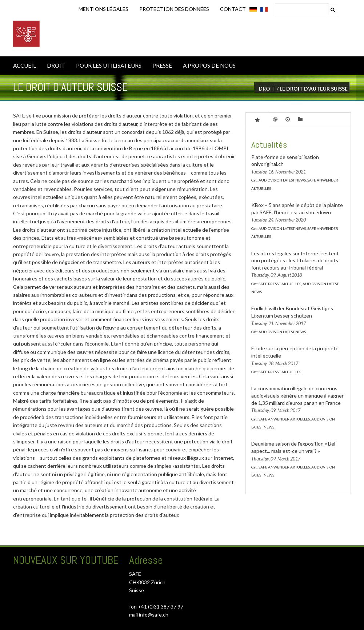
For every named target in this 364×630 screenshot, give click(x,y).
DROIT (56, 65)
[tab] (257, 120)
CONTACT (233, 9)
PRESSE (162, 65)
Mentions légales (103, 9)
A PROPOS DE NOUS (209, 65)
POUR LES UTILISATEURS (109, 65)
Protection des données (174, 9)
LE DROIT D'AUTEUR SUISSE (314, 89)
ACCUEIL (25, 65)
